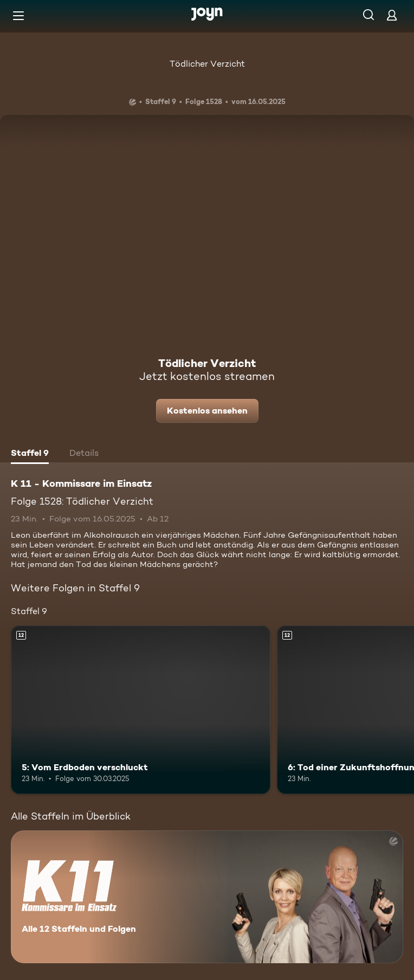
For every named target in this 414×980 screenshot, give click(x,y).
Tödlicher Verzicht (207, 64)
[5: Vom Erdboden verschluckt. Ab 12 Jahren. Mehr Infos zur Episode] (141, 710)
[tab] (30, 454)
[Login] (392, 15)
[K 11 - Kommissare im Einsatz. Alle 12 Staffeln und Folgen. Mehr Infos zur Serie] (207, 897)
